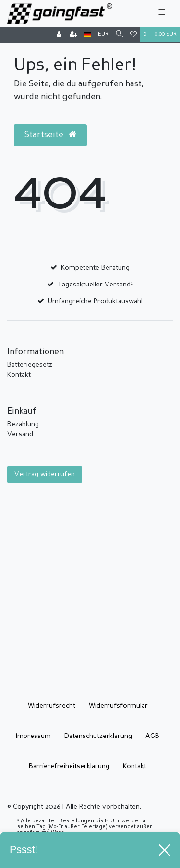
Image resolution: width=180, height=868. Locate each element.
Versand (20, 434)
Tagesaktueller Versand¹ (95, 285)
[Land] (88, 35)
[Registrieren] (73, 35)
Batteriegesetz (30, 365)
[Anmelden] (59, 35)
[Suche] (119, 35)
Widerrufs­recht (52, 706)
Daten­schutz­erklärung (98, 736)
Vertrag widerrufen (45, 474)
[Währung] (103, 35)
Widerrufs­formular (118, 706)
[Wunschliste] (133, 35)
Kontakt (19, 375)
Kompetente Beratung (95, 268)
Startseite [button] (50, 135)
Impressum (33, 736)
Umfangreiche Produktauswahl (95, 301)
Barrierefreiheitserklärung (69, 766)
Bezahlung (23, 424)
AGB (152, 736)
